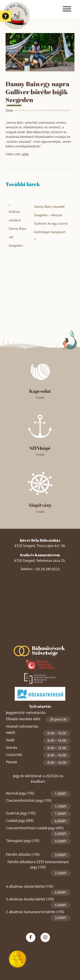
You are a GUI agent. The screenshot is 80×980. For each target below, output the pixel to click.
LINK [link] (25, 154)
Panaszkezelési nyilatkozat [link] (31, 959)
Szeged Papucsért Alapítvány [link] (40, 595)
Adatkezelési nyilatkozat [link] (40, 954)
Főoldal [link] (9, 110)
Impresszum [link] (58, 959)
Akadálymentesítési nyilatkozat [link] (40, 974)
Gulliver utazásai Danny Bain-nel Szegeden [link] (18, 228)
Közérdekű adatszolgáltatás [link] (40, 964)
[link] (6, 16)
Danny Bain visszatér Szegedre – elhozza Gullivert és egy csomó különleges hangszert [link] (51, 219)
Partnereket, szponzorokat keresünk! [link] (40, 969)
